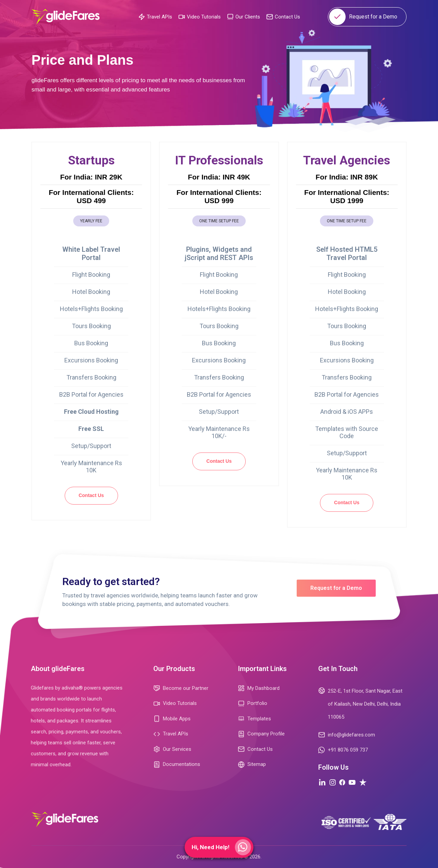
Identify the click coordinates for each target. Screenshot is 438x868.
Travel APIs (155, 17)
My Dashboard (259, 688)
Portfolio (253, 704)
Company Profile (261, 734)
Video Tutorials (199, 17)
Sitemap (252, 765)
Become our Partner (181, 688)
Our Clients (243, 17)
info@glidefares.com (347, 735)
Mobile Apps (172, 719)
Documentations (177, 765)
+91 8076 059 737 (343, 750)
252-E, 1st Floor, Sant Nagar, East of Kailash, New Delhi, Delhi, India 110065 (360, 703)
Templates (254, 719)
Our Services (172, 749)
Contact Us (283, 17)
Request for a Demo (363, 17)
